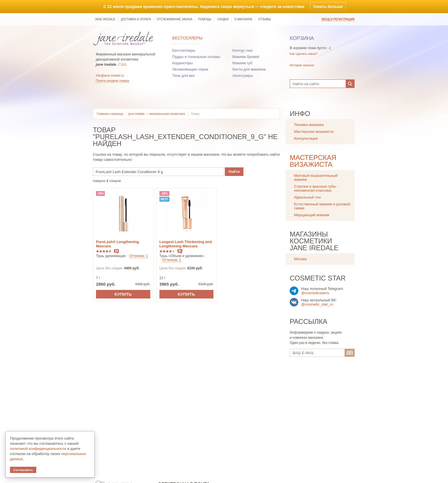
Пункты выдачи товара (112, 81)
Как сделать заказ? (304, 54)
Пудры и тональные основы (196, 57)
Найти (234, 172)
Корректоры (183, 63)
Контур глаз (243, 50)
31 (180, 251)
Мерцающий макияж (312, 215)
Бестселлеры (187, 38)
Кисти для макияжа (249, 69)
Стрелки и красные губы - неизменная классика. (316, 188)
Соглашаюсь (23, 470)
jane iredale (105, 19)
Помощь (205, 19)
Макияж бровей (246, 57)
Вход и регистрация (338, 19)
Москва (300, 259)
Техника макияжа (309, 125)
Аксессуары (243, 76)
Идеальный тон (307, 197)
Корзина (302, 38)
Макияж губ (242, 63)
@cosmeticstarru (315, 293)
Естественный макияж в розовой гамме (322, 206)
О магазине (243, 19)
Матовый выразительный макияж (316, 178)
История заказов (302, 65)
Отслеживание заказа (174, 19)
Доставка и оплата (136, 19)
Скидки (223, 19)
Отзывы (265, 19)
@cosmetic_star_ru (317, 304)
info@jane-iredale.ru (110, 75)
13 (116, 251)
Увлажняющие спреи (190, 69)
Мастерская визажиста (314, 132)
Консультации (306, 138)
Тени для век (183, 76)
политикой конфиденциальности (38, 449)
